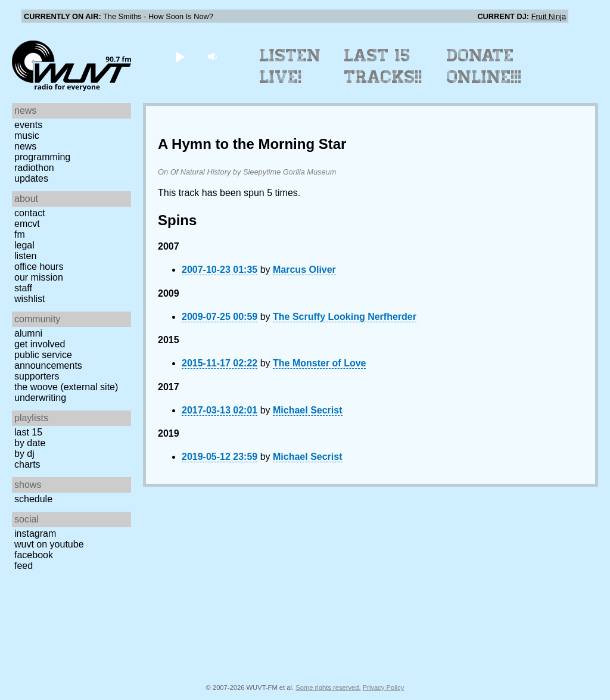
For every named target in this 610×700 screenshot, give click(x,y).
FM (20, 234)
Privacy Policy (384, 687)
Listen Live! (290, 66)
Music (27, 136)
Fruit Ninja (549, 16)
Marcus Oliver (304, 270)
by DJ (24, 454)
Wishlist (30, 299)
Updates (31, 178)
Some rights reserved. (328, 687)
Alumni (28, 333)
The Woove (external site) (66, 387)
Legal (24, 245)
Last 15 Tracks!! (383, 66)
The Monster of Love (319, 363)
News (25, 146)
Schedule (33, 499)
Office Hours (39, 267)
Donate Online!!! (484, 66)
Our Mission (39, 277)
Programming (42, 157)
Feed (24, 566)
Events (28, 125)
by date (30, 443)
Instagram (35, 533)
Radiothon (34, 168)
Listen (25, 256)
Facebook (34, 555)
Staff (23, 288)
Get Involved (40, 344)
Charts (27, 464)
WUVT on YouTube (49, 544)
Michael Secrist (308, 410)
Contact (30, 213)
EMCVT (27, 224)
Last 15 (28, 432)
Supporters (37, 376)
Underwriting (40, 398)
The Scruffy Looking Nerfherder (345, 317)
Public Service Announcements (48, 360)
